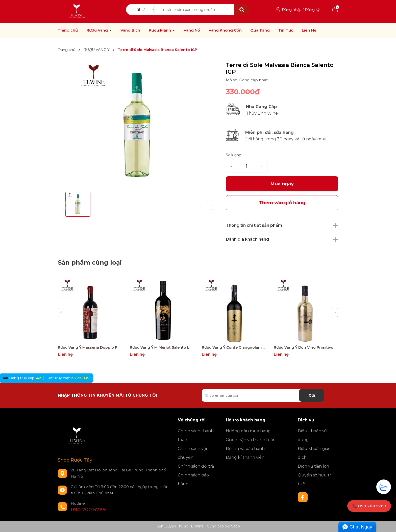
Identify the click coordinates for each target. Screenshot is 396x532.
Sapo (236, 526)
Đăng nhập (292, 10)
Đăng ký (312, 10)
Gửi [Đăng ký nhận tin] (312, 395)
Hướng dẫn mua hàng (248, 431)
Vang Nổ (192, 30)
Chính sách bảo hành (193, 479)
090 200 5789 (88, 510)
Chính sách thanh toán (196, 435)
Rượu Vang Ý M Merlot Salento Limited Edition (162, 347)
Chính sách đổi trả (196, 466)
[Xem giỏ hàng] (335, 10)
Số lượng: (234, 155)
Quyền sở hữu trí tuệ (315, 479)
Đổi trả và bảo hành (245, 449)
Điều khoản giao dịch (314, 453)
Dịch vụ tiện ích (313, 466)
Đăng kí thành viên (245, 457)
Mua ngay (282, 184)
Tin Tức (286, 30)
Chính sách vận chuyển (193, 453)
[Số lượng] (247, 166)
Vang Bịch (130, 30)
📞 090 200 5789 (369, 506)
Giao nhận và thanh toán (251, 440)
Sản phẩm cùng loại (90, 262)
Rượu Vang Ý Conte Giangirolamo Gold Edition (234, 347)
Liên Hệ (309, 30)
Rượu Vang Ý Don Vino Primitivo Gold (306, 347)
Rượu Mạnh (160, 30)
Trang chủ (68, 30)
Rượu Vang (98, 30)
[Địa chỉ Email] (263, 395)
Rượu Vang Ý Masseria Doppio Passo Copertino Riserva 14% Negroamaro (90, 347)
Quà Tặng (260, 30)
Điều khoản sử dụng (312, 435)
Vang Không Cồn (225, 30)
